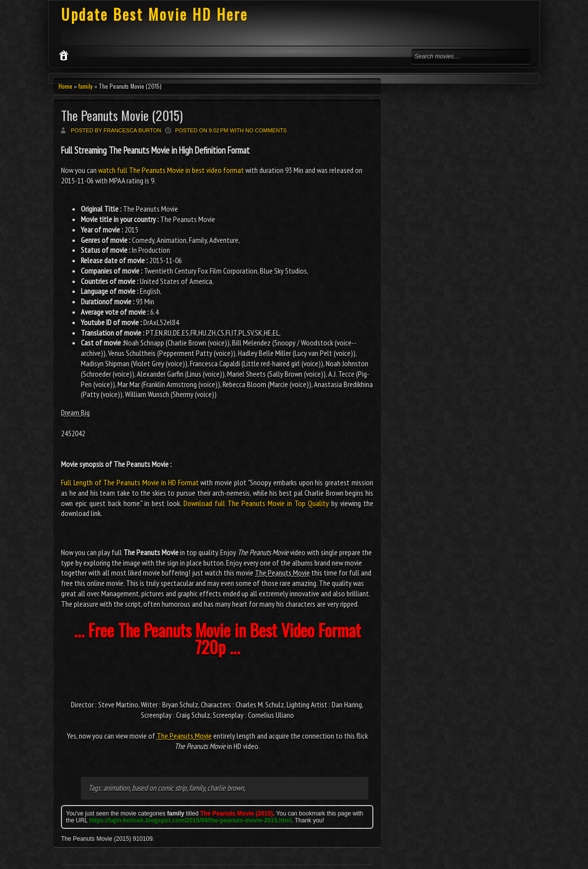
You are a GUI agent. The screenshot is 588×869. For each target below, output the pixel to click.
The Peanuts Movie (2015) (122, 115)
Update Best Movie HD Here (154, 14)
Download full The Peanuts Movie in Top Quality (256, 503)
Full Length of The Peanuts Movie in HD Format (130, 482)
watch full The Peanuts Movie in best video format (171, 170)
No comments (266, 130)
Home (65, 86)
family (86, 86)
